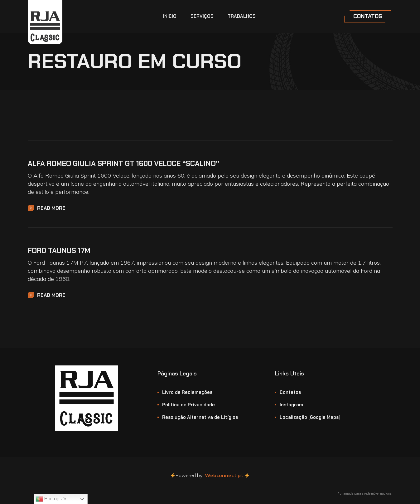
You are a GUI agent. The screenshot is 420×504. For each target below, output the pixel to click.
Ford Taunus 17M (59, 251)
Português (52, 499)
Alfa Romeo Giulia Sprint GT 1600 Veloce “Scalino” (123, 164)
